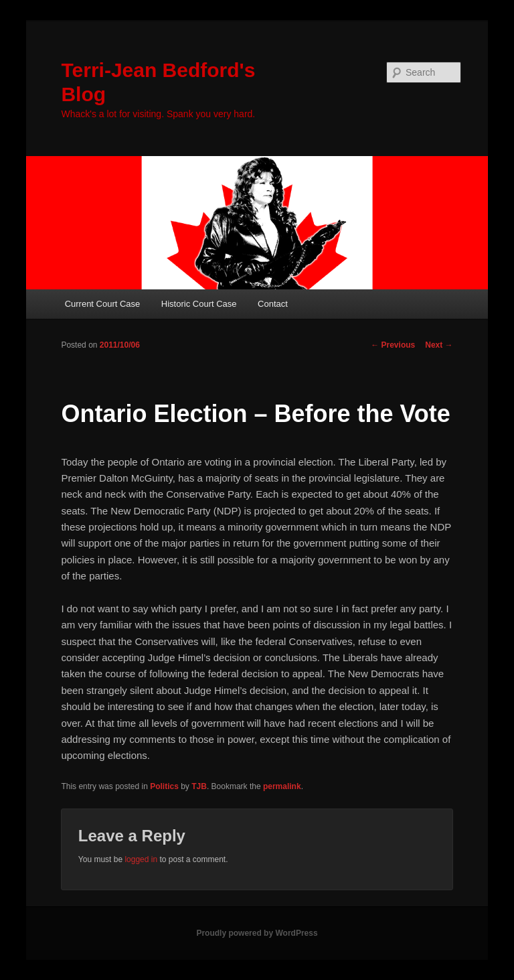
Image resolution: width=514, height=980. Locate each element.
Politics (164, 786)
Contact (273, 304)
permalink (282, 786)
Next (439, 345)
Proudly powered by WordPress (257, 933)
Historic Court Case (199, 304)
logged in (141, 859)
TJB (199, 786)
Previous (393, 345)
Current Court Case (103, 304)
